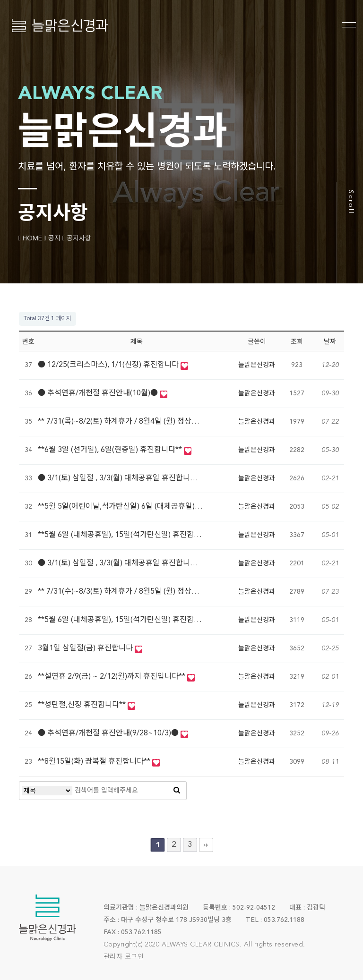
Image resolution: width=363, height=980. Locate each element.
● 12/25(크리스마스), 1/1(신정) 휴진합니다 (109, 365)
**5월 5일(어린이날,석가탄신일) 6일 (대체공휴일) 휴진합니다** (139, 507)
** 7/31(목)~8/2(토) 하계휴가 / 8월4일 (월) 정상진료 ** (127, 422)
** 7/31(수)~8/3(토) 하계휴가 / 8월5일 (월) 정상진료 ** (127, 592)
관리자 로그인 (124, 957)
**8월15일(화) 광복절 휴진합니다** (95, 762)
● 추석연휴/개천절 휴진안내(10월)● (99, 393)
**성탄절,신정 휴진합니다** (83, 705)
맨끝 (206, 845)
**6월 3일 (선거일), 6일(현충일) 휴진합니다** (111, 450)
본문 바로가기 (0, 0)
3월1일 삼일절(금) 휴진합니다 (86, 648)
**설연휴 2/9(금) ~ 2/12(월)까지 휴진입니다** (112, 677)
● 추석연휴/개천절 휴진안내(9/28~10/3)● (109, 733)
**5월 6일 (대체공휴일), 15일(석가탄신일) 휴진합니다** (127, 535)
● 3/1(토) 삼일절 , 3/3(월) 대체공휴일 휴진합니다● (122, 478)
